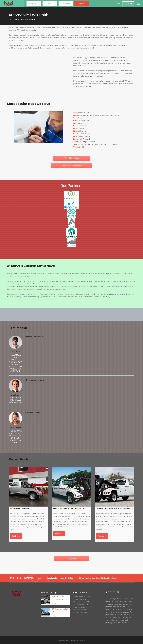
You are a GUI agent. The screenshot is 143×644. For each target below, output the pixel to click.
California (77, 115)
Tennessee (77, 142)
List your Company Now (71, 166)
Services (17, 19)
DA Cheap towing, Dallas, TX (61, 610)
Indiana (76, 126)
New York (77, 134)
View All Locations (72, 158)
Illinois (75, 129)
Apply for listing (71, 559)
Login (118, 4)
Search (82, 4)
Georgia (76, 123)
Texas (75, 144)
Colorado (76, 118)
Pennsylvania (78, 139)
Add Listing (128, 4)
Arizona (76, 113)
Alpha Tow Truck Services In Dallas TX (59, 598)
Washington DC (79, 147)
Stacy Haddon (15, 428)
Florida (76, 121)
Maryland (76, 131)
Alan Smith (15, 395)
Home (10, 19)
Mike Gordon (15, 352)
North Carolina (78, 137)
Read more (16, 536)
